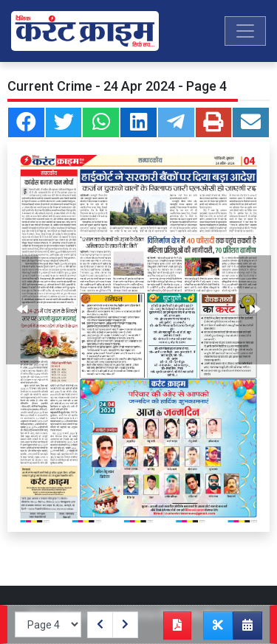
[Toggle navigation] (245, 31)
